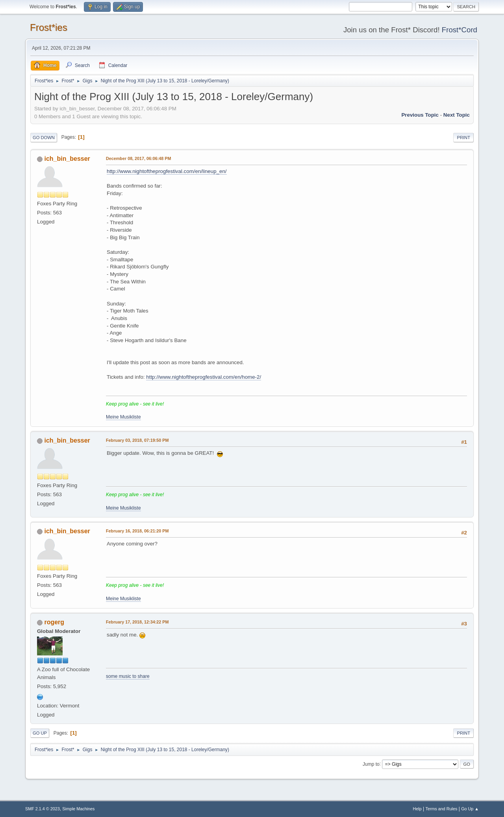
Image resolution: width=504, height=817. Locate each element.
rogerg (54, 622)
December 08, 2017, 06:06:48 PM (138, 158)
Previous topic (420, 115)
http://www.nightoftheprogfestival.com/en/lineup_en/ (167, 171)
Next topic (457, 115)
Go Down (44, 138)
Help (417, 809)
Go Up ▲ (470, 809)
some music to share (128, 676)
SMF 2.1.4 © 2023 (43, 809)
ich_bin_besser (67, 159)
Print (463, 138)
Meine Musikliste (123, 417)
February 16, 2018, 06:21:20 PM (137, 531)
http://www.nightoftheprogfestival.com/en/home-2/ (204, 377)
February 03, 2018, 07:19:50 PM (137, 440)
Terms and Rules (442, 809)
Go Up (40, 733)
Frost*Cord (460, 30)
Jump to (371, 764)
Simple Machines (78, 809)
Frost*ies (49, 27)
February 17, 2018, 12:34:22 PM (137, 622)
